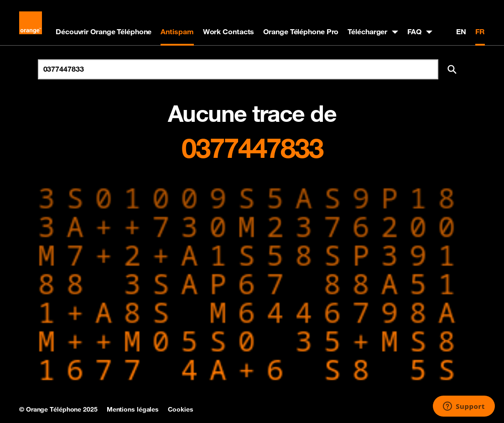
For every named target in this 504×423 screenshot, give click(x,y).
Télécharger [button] (367, 31)
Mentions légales (133, 409)
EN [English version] (461, 31)
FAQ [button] (414, 31)
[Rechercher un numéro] (238, 69)
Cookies (180, 409)
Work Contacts (229, 31)
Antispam (177, 31)
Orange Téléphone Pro (301, 31)
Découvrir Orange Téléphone (104, 31)
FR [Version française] (480, 31)
